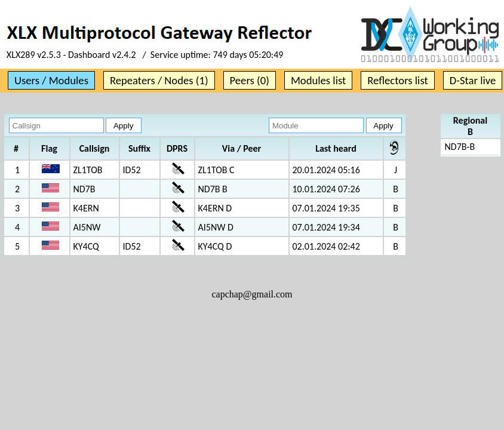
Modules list (318, 80)
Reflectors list (397, 80)
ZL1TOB (88, 170)
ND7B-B (460, 147)
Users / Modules (51, 80)
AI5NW (87, 227)
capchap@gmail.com (252, 294)
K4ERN (86, 208)
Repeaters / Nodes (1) (159, 80)
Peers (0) (250, 80)
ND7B (84, 189)
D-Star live (473, 80)
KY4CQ (86, 246)
